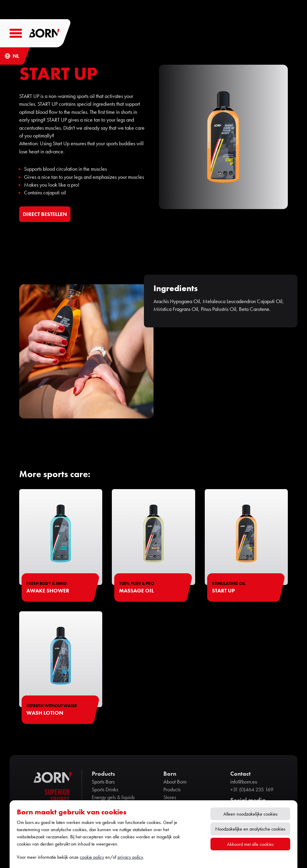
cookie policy (92, 857)
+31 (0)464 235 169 (252, 790)
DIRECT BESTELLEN (45, 214)
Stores (170, 797)
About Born (175, 782)
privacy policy (130, 857)
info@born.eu (244, 782)
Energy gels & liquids (113, 797)
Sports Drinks (105, 790)
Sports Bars (103, 782)
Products (172, 790)
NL (16, 56)
